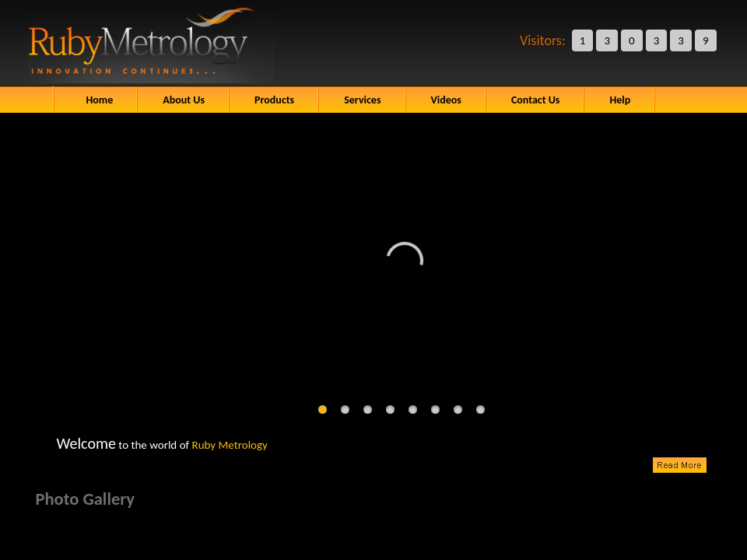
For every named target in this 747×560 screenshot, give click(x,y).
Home (100, 100)
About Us (184, 100)
